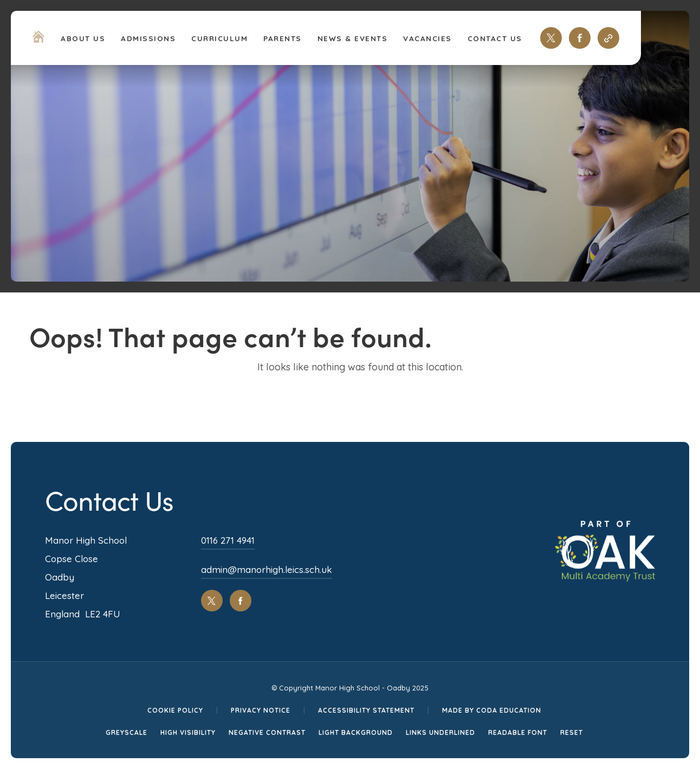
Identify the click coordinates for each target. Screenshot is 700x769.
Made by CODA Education (492, 710)
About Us (83, 38)
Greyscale (127, 732)
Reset (572, 732)
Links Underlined (440, 732)
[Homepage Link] (38, 40)
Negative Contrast (267, 732)
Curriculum (219, 38)
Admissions (148, 38)
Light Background (356, 732)
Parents (283, 38)
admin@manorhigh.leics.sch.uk (267, 569)
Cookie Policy (175, 710)
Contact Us (495, 38)
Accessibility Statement (366, 710)
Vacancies (427, 38)
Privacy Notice (261, 710)
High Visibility (188, 732)
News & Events (353, 38)
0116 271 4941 (228, 540)
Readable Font (518, 732)
